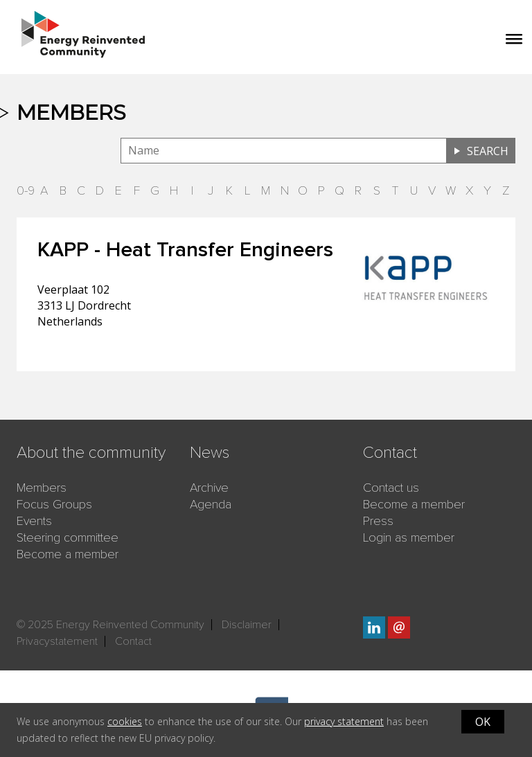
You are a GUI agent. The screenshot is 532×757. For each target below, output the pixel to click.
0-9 (26, 190)
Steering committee (68, 537)
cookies (125, 721)
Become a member (68, 554)
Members (42, 488)
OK (483, 722)
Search (488, 151)
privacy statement (344, 721)
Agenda (211, 504)
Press (378, 521)
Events (34, 521)
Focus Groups (54, 504)
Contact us (391, 488)
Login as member (409, 537)
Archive (209, 488)
